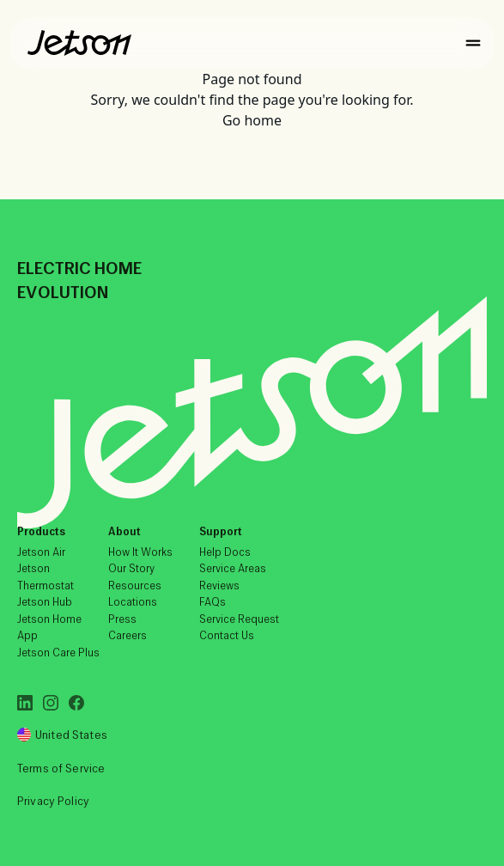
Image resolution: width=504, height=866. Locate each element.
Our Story (131, 568)
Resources (135, 585)
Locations (133, 602)
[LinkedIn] (25, 703)
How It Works (140, 552)
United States (62, 735)
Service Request (239, 619)
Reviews (219, 585)
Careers (128, 635)
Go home (252, 120)
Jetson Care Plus (58, 653)
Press (122, 619)
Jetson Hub (45, 602)
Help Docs (225, 552)
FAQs (213, 602)
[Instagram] (51, 703)
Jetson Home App (49, 628)
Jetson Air (41, 552)
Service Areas (233, 568)
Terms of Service (61, 768)
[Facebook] (76, 703)
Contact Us (227, 635)
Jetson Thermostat (46, 577)
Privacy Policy (53, 801)
